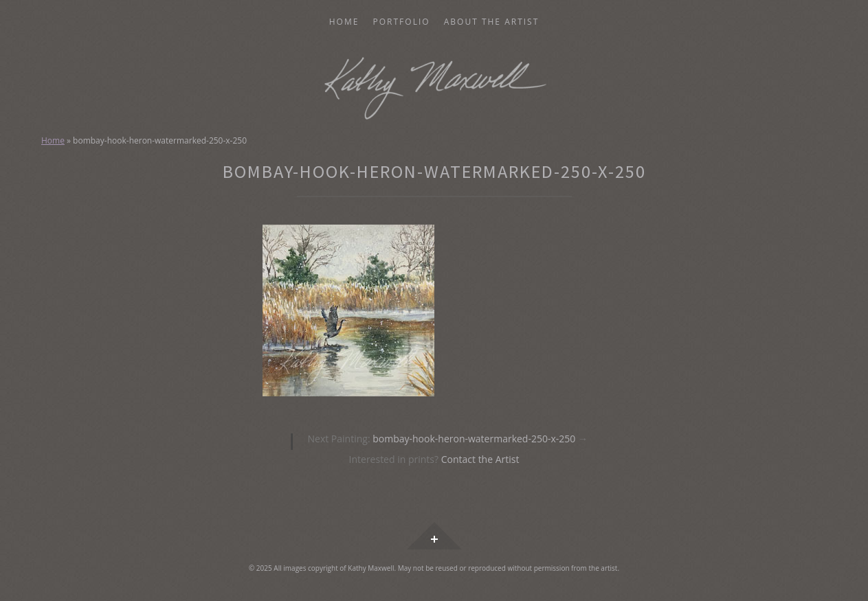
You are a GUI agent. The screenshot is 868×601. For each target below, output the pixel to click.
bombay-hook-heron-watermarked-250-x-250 (447, 439)
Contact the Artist (480, 459)
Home (344, 22)
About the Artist (492, 22)
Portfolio (402, 22)
